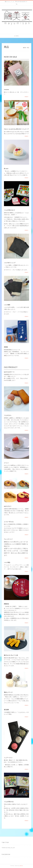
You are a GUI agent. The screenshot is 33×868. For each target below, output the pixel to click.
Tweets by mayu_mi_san (8, 848)
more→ (27, 97)
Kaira (21, 866)
